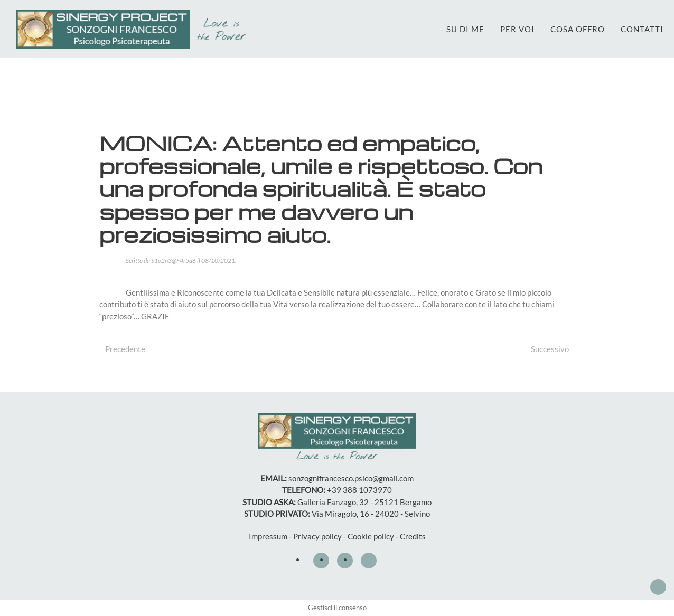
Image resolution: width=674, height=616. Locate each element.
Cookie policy (371, 536)
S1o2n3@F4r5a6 (174, 260)
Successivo (550, 349)
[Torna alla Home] (134, 29)
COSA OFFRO (578, 29)
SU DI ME (465, 29)
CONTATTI (642, 29)
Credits (413, 536)
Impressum (268, 536)
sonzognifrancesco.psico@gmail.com (351, 478)
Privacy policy (317, 536)
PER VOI (517, 29)
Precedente (125, 349)
